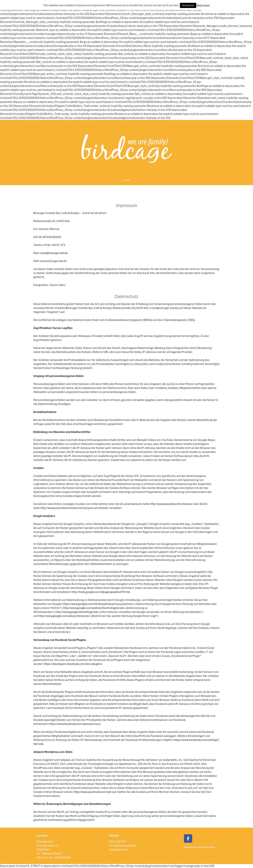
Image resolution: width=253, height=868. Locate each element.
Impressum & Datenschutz (200, 847)
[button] (126, 180)
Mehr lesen (203, 5)
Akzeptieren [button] (188, 5)
